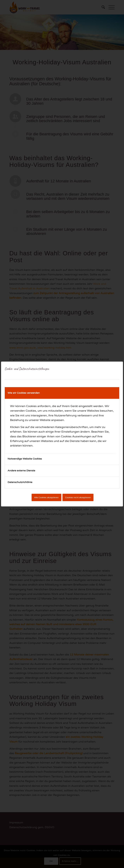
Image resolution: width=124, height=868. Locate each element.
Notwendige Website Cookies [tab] (25, 459)
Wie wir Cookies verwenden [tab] (24, 393)
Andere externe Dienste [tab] (21, 471)
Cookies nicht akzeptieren (78, 497)
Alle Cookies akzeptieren (46, 497)
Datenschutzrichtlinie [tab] (20, 482)
